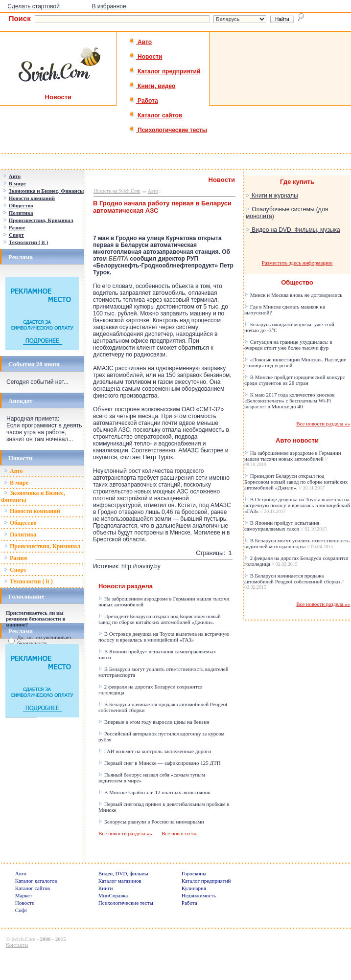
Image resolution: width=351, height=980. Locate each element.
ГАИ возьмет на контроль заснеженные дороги (155, 751)
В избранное (109, 6)
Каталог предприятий (165, 71)
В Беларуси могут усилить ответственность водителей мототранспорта (297, 543)
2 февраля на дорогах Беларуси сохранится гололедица (296, 561)
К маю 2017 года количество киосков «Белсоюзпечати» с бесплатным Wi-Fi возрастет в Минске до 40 (290, 401)
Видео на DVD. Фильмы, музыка (293, 230)
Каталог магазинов (120, 881)
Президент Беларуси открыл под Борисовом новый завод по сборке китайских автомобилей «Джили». (160, 619)
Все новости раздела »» (125, 833)
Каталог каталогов (36, 881)
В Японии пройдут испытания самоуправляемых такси (285, 526)
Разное (16, 558)
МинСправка (113, 895)
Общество (20, 523)
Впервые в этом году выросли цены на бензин (154, 722)
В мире (16, 483)
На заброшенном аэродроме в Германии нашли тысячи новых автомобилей (293, 458)
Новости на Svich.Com (117, 191)
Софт (21, 910)
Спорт (15, 570)
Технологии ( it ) (28, 581)
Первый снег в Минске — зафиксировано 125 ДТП (160, 763)
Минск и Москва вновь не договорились (293, 295)
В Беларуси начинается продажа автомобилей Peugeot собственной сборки (294, 581)
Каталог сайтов (155, 115)
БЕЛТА (118, 259)
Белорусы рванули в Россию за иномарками (151, 822)
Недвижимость (199, 895)
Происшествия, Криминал (42, 546)
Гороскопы (194, 873)
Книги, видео (152, 86)
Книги (106, 888)
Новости (146, 57)
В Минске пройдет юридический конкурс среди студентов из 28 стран (295, 380)
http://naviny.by (141, 566)
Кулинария (194, 888)
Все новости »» (179, 833)
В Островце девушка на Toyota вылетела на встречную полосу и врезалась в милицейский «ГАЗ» (164, 637)
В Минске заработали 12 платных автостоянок (154, 792)
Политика (20, 535)
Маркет (24, 895)
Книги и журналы (272, 196)
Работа (143, 101)
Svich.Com (23, 939)
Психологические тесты (168, 130)
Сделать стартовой (34, 6)
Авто (140, 42)
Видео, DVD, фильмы (123, 873)
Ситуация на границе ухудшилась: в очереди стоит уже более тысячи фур (288, 345)
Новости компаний (32, 511)
